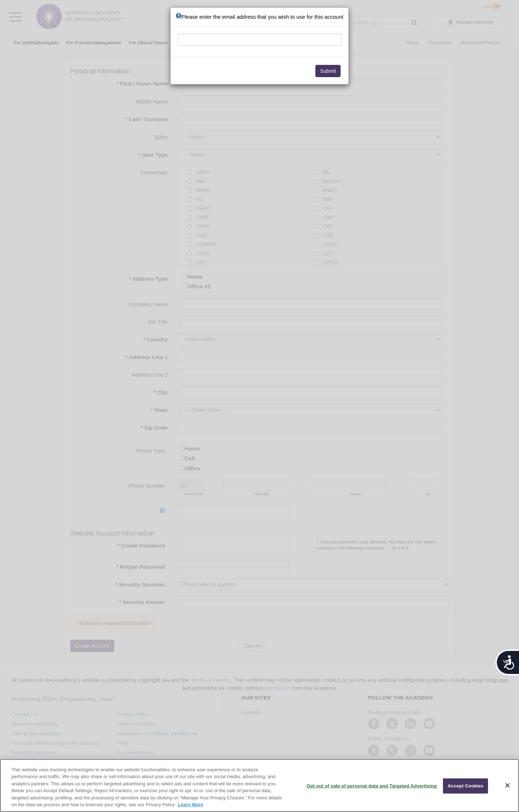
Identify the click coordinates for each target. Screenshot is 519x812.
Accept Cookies (465, 786)
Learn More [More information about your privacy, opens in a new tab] (191, 805)
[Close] (507, 785)
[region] (259, 786)
